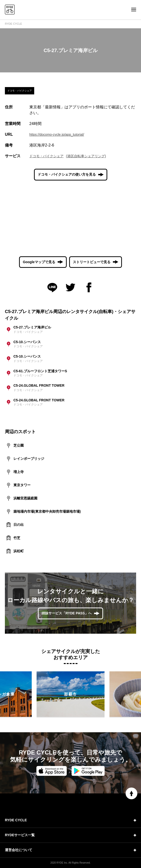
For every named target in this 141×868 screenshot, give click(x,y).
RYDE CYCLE (13, 24)
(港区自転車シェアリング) (86, 156)
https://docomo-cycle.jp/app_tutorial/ (57, 135)
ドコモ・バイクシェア (46, 156)
